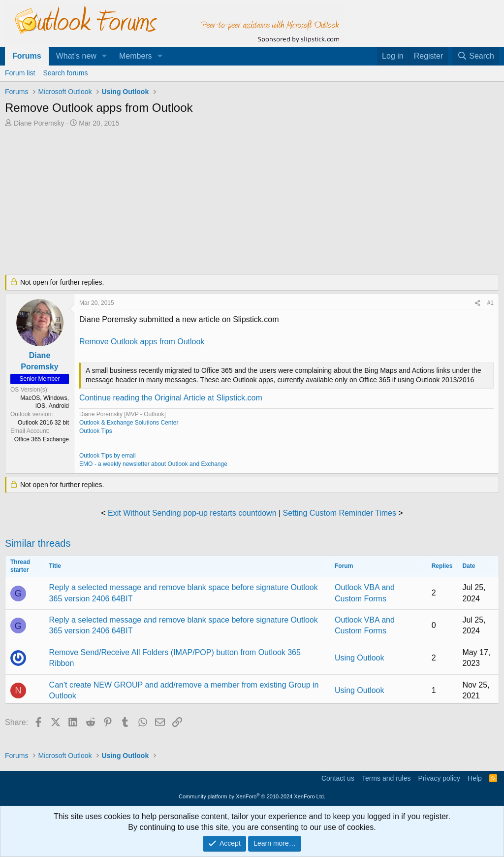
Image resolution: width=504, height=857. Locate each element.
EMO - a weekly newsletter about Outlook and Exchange (153, 464)
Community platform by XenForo (252, 796)
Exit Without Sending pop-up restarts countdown (192, 513)
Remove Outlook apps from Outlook (142, 342)
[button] (105, 56)
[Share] (477, 303)
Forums (27, 56)
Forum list (20, 73)
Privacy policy (439, 778)
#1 (490, 303)
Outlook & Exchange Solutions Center (129, 423)
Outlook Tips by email (108, 456)
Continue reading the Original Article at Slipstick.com (171, 398)
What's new (76, 56)
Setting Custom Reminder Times (340, 513)
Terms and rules (386, 778)
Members (136, 56)
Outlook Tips (96, 431)
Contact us (338, 778)
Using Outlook (360, 658)
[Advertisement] (244, 202)
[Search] (475, 56)
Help (475, 778)
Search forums (65, 73)
